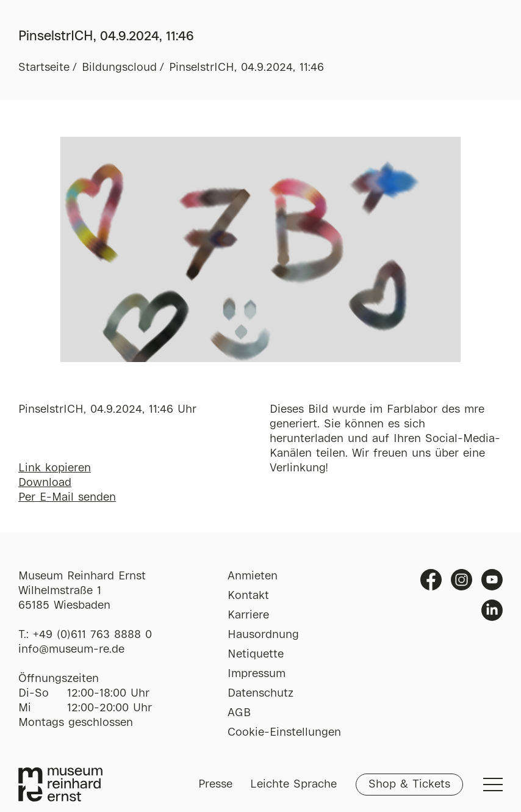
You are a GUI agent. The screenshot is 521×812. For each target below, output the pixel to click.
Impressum (257, 674)
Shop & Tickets (409, 785)
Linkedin (492, 610)
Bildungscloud (119, 68)
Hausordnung (263, 635)
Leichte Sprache (293, 785)
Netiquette (256, 654)
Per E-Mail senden (67, 498)
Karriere (248, 615)
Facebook (431, 580)
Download (45, 483)
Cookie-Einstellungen (284, 733)
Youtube (492, 580)
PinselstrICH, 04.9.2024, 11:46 (246, 68)
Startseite (44, 68)
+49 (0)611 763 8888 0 (92, 635)
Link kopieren (55, 468)
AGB (239, 713)
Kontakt (248, 596)
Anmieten (253, 576)
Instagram (462, 580)
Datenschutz (260, 694)
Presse (215, 785)
